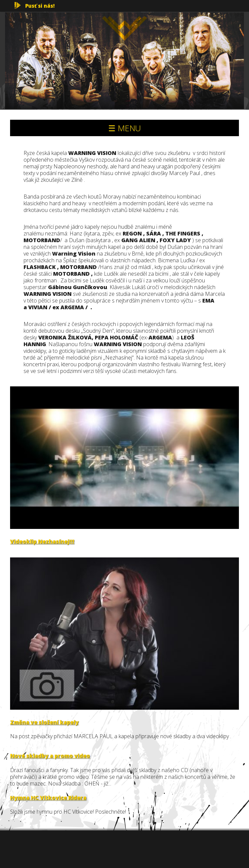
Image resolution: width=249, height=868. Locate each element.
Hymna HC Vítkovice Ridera (48, 798)
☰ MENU (124, 128)
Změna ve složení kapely (44, 722)
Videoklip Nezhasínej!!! (42, 541)
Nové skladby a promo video (50, 756)
